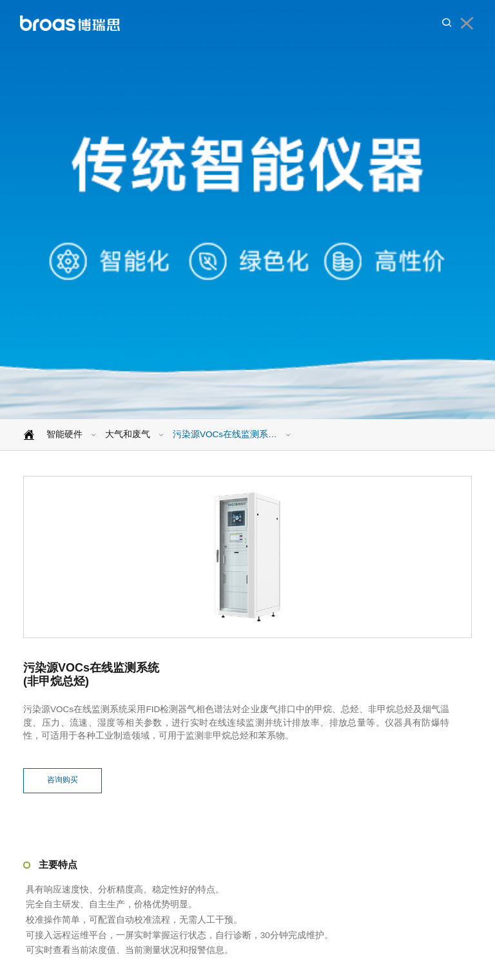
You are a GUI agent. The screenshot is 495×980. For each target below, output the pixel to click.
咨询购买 (63, 781)
